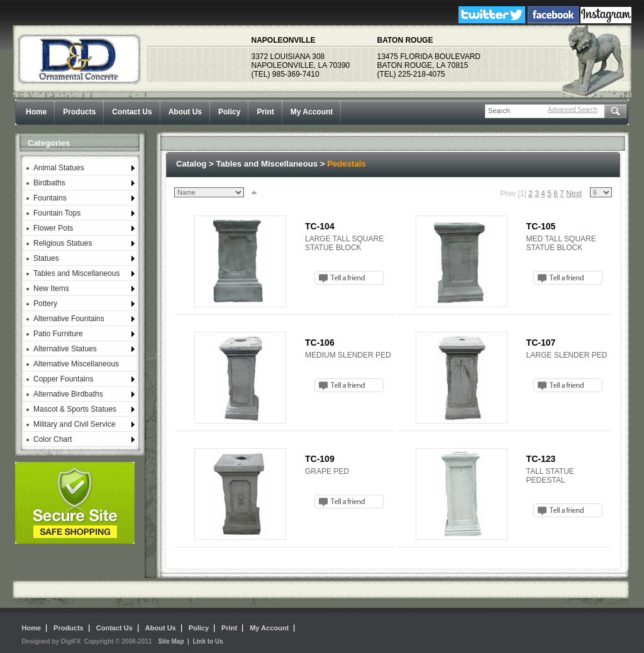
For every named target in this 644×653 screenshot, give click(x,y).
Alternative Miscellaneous (76, 364)
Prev (508, 194)
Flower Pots (53, 228)
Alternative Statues (65, 349)
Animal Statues (59, 168)
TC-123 (541, 459)
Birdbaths (49, 183)
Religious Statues (63, 243)
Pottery (45, 304)
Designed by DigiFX (52, 641)
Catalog (191, 164)
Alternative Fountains (69, 319)
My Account (312, 112)
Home (36, 112)
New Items (51, 288)
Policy (229, 112)
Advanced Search (573, 110)
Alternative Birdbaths (68, 394)
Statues (46, 258)
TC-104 (320, 226)
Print (265, 112)
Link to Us (208, 641)
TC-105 (541, 226)
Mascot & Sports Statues (75, 409)
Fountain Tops (57, 213)
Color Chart (53, 439)
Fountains (50, 198)
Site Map (171, 641)
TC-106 (320, 343)
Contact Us (132, 112)
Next (574, 194)
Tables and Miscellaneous (76, 273)
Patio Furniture (58, 334)
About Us (185, 112)
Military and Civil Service (75, 424)
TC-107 (541, 343)
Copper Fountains (63, 379)
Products (79, 112)
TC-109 (320, 459)
